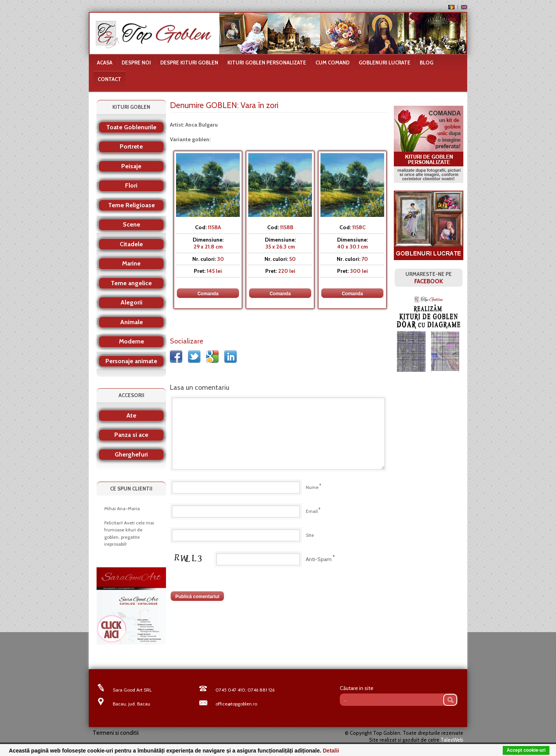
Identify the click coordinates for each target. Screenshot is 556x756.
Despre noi (136, 63)
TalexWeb (452, 740)
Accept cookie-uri (526, 750)
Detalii (331, 751)
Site (310, 535)
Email (312, 511)
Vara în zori (259, 105)
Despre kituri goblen (189, 63)
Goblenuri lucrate (385, 63)
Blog (426, 63)
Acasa (105, 63)
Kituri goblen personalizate (267, 63)
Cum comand (332, 63)
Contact (109, 79)
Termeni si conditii (116, 733)
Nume (312, 487)
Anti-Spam (319, 559)
